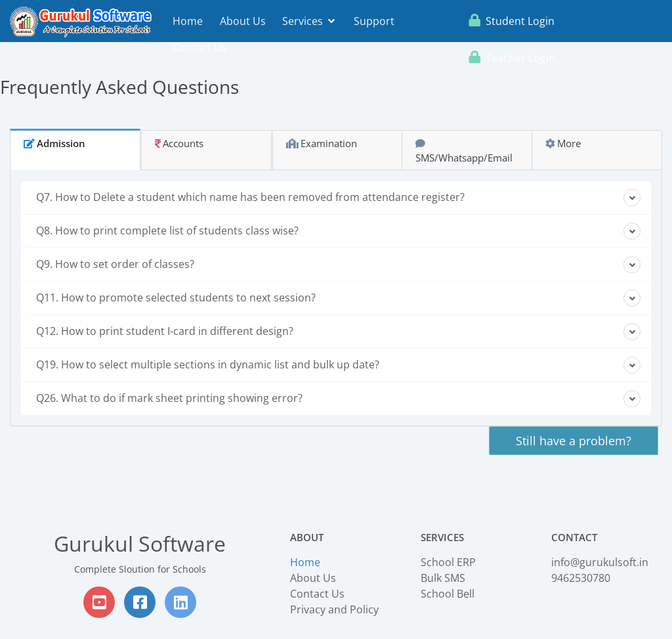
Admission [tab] (54, 143)
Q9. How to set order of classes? (338, 265)
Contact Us (200, 47)
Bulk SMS (443, 578)
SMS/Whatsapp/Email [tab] (464, 152)
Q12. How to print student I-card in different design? (338, 332)
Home (188, 21)
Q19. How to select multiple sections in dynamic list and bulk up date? (338, 365)
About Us (243, 21)
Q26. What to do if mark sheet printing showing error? (338, 399)
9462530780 (581, 578)
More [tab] (563, 143)
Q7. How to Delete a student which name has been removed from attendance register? (338, 198)
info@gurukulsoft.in (600, 562)
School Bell (448, 594)
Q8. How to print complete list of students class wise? (338, 231)
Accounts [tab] (179, 143)
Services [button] (308, 21)
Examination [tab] (322, 143)
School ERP (448, 562)
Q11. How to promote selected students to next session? (338, 298)
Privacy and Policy (334, 609)
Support (374, 21)
